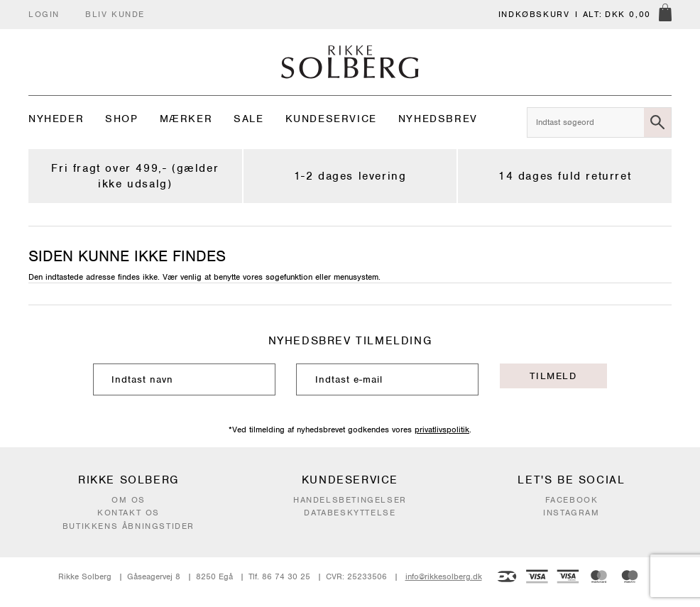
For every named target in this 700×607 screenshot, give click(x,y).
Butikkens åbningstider (128, 526)
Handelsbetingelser (350, 500)
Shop (121, 119)
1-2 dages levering (350, 176)
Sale (248, 119)
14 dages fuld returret (565, 176)
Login (44, 14)
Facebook (572, 500)
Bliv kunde (115, 14)
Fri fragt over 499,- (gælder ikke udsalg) (135, 176)
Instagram (571, 513)
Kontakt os (128, 513)
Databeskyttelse (350, 513)
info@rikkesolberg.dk (444, 576)
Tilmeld (553, 376)
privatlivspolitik (442, 430)
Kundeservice (331, 119)
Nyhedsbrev (438, 119)
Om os (128, 500)
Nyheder (56, 119)
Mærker (186, 119)
